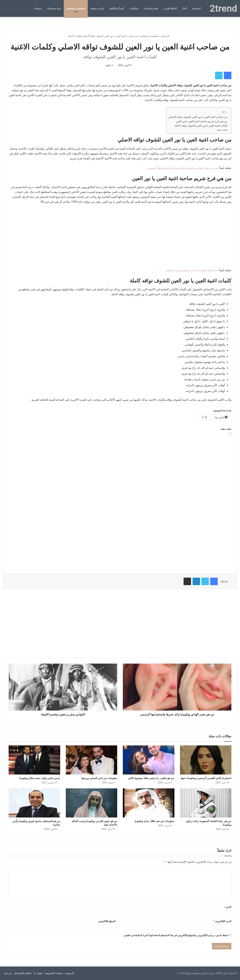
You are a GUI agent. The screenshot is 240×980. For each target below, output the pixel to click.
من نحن (8, 973)
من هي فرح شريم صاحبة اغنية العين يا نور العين (202, 121)
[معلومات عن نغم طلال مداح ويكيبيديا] (149, 803)
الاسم (228, 907)
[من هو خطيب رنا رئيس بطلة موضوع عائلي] (149, 760)
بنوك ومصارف (54, 8)
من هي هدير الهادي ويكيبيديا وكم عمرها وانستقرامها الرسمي (183, 168)
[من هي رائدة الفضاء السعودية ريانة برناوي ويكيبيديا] (206, 803)
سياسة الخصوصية (54, 973)
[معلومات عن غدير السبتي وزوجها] (92, 760)
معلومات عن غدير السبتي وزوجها (99, 778)
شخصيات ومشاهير (76, 8)
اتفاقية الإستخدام (23, 973)
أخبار (184, 8)
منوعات (38, 8)
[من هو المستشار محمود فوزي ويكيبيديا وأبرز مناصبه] (34, 803)
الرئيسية (196, 8)
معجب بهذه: (222, 130)
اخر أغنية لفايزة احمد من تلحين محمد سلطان (192, 270)
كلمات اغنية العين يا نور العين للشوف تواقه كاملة (201, 126)
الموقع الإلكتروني (107, 921)
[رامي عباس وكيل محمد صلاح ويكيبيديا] (34, 760)
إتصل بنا (38, 973)
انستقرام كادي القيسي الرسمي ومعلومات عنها (206, 778)
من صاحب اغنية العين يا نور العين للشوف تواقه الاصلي (198, 117)
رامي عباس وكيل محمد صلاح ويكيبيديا (40, 778)
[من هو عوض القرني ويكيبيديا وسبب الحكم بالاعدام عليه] (92, 803)
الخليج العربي (170, 8)
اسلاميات (134, 8)
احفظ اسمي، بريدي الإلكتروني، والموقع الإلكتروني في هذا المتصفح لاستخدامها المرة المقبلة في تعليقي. (176, 935)
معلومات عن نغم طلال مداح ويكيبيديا (154, 821)
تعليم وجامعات (151, 8)
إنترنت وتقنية (97, 8)
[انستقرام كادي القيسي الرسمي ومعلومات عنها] (206, 760)
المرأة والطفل (116, 8)
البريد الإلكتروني (222, 921)
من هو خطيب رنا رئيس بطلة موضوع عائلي (151, 778)
